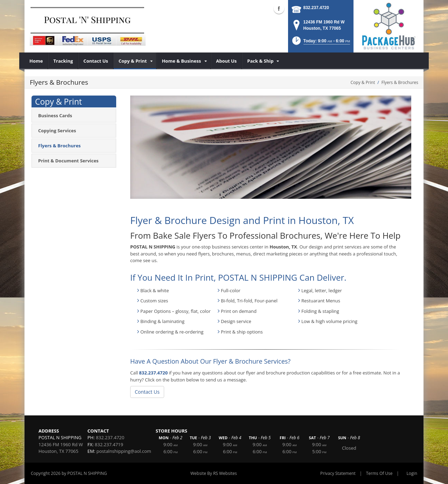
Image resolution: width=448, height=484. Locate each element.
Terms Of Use (379, 473)
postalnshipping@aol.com (124, 451)
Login (412, 473)
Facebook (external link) (279, 8)
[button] (320, 43)
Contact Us (147, 392)
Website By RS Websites (214, 473)
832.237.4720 (316, 8)
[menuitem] (36, 61)
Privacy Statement (338, 473)
